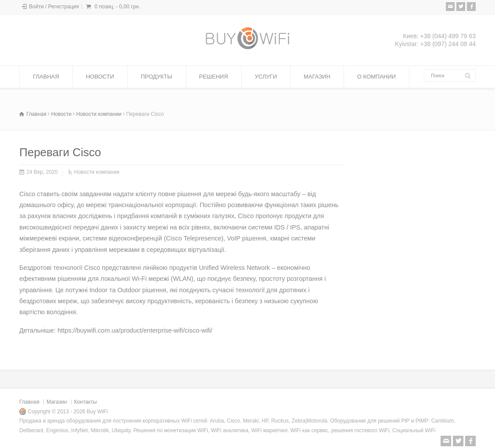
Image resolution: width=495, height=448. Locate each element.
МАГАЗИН (317, 77)
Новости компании (97, 172)
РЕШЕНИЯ (214, 77)
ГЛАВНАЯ (46, 77)
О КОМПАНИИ (377, 77)
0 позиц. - (117, 7)
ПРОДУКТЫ (157, 77)
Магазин (57, 402)
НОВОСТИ (100, 77)
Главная (29, 402)
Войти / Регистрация (54, 7)
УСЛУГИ (266, 77)
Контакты (86, 402)
